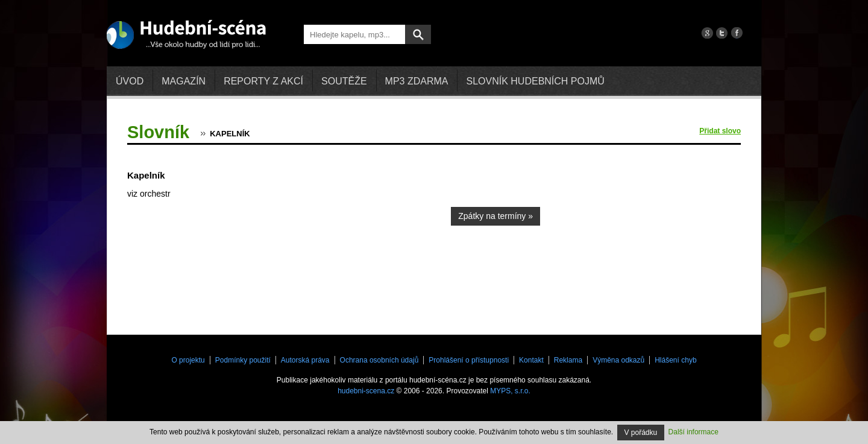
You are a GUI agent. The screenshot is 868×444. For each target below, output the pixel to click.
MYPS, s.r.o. (510, 391)
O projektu (188, 360)
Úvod (130, 81)
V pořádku (641, 433)
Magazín (184, 81)
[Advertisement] (650, 232)
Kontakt (531, 360)
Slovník (158, 132)
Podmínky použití (243, 360)
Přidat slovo (720, 131)
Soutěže (344, 81)
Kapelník (230, 134)
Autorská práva (305, 360)
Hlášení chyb (675, 360)
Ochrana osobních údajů (379, 360)
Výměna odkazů (618, 360)
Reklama (568, 360)
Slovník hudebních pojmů (535, 81)
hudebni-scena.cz (366, 391)
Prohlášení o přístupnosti (469, 360)
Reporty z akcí (263, 81)
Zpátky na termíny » (495, 216)
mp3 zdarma (417, 81)
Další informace (693, 432)
